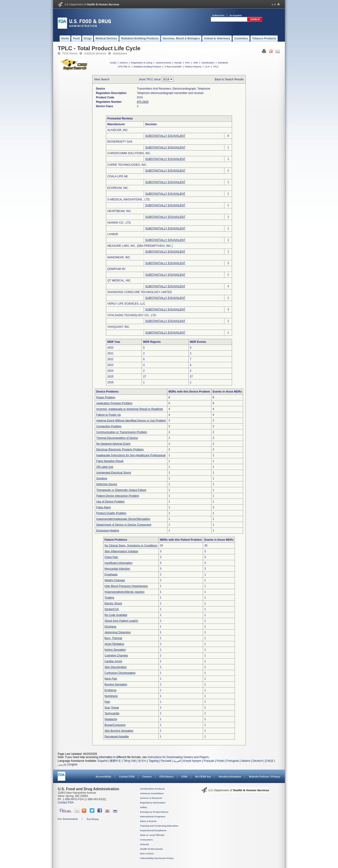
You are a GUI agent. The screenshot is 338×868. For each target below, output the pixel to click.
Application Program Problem (114, 403)
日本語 (269, 761)
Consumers (146, 840)
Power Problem (106, 397)
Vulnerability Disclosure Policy (157, 858)
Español (103, 761)
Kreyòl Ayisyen (192, 761)
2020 (110, 348)
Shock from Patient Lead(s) (121, 621)
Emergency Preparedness (154, 812)
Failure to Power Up (108, 415)
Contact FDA (127, 777)
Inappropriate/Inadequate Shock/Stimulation (123, 519)
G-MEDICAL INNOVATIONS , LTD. (129, 200)
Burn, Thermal (113, 638)
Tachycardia (112, 713)
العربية (177, 761)
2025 (110, 377)
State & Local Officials (152, 835)
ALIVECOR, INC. (118, 130)
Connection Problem (109, 426)
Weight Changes (115, 580)
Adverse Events (163, 63)
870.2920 (143, 102)
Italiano (246, 761)
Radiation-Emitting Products (147, 67)
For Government (68, 819)
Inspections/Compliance (153, 830)
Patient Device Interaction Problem (118, 496)
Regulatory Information (153, 803)
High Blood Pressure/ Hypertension (126, 586)
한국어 (142, 761)
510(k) (113, 63)
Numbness (111, 696)
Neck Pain (111, 679)
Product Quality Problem (111, 513)
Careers (147, 777)
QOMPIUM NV (116, 269)
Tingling (109, 598)
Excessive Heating (108, 531)
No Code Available (116, 615)
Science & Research (151, 798)
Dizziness (110, 627)
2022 (110, 359)
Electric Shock (113, 603)
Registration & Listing (142, 63)
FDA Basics (167, 777)
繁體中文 (115, 761)
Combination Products (152, 789)
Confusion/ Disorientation (120, 673)
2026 (110, 382)
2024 (110, 371)
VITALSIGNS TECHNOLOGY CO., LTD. (132, 315)
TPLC (216, 67)
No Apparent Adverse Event (113, 444)
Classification (208, 63)
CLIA (207, 67)
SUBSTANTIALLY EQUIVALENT (165, 136)
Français (209, 761)
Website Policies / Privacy (265, 777)
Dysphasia (111, 575)
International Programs (153, 816)
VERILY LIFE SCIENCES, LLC (126, 304)
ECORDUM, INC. (118, 188)
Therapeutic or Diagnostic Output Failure (121, 490)
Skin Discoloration (116, 667)
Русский (166, 761)
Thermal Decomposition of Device (117, 438)
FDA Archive (147, 854)
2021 (110, 353)
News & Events (148, 821)
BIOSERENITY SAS (120, 142)
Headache (111, 719)
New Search (102, 79)
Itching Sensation (115, 650)
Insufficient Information (119, 563)
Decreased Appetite (117, 737)
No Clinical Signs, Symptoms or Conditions (131, 546)
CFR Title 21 (124, 67)
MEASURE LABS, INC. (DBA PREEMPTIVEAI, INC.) (140, 246)
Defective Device (107, 484)
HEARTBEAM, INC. (120, 211)
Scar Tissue (112, 708)
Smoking (102, 478)
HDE (196, 63)
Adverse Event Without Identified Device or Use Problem (131, 421)
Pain (107, 702)
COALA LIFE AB (117, 176)
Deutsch (258, 761)
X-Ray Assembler (173, 67)
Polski (220, 761)
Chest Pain (111, 557)
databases (120, 53)
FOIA (184, 777)
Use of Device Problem (110, 502)
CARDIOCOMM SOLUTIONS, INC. (129, 153)
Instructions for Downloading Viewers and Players (178, 757)
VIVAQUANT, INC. (119, 327)
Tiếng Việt (130, 761)
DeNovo (124, 63)
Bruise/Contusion (115, 725)
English (73, 765)
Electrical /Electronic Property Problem (120, 450)
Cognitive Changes (116, 656)
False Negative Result (110, 461)
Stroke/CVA (112, 609)
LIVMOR (113, 234)
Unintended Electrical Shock (114, 473)
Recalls (178, 63)
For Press (93, 819)
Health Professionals (151, 849)
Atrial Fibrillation (114, 644)
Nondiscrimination (230, 777)
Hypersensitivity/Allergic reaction (125, 592)
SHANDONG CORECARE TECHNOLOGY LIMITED (140, 292)
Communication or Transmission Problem (122, 432)
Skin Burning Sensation (119, 731)
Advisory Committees (152, 793)
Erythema (110, 690)
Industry (145, 844)
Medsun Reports (193, 67)
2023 (110, 365)
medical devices (95, 53)
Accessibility (104, 777)
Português (233, 761)
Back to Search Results (229, 79)
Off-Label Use (105, 467)
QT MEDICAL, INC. (119, 281)
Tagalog (154, 761)
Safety (143, 807)
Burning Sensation (116, 684)
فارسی (62, 765)
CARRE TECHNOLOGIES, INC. (127, 165)
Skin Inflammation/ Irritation (121, 551)
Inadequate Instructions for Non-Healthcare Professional (131, 455)
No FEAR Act (203, 777)
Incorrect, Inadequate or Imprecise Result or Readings (130, 409)
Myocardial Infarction (117, 569)
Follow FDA (218, 15)
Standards (223, 63)
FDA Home (70, 53)
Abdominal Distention (118, 632)
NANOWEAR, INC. (119, 257)
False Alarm (104, 507)
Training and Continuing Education (159, 826)
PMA (187, 63)
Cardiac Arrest (113, 661)
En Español (236, 15)
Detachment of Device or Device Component (124, 525)
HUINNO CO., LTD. (119, 223)
